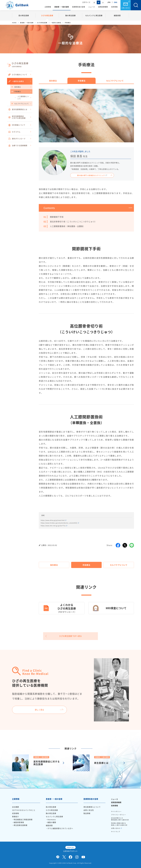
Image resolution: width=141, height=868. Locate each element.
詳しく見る (39, 710)
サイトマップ (116, 832)
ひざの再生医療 (47, 15)
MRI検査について (17, 125)
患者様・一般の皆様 (62, 7)
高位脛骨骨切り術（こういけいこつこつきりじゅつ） (73, 222)
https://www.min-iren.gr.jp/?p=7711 (53, 526)
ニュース (92, 7)
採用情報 (114, 7)
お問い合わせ (126, 8)
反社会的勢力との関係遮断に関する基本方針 (120, 819)
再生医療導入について (92, 807)
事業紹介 (16, 816)
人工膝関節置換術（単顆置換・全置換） (67, 226)
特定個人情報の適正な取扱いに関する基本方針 (119, 824)
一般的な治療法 (56, 23)
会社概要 (16, 807)
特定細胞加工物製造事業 (23, 819)
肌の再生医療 (24, 15)
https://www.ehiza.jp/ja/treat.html (53, 520)
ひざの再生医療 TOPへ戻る (70, 636)
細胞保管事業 (19, 822)
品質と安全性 (89, 810)
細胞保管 (117, 15)
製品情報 (87, 813)
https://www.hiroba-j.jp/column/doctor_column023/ (59, 523)
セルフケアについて (22, 104)
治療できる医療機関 (18, 146)
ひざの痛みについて (18, 75)
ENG (116, 2)
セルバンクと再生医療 (94, 15)
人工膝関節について (23, 98)
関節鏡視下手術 (57, 217)
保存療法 (18, 87)
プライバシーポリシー (119, 815)
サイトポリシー (116, 811)
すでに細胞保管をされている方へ (60, 828)
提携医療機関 (103, 7)
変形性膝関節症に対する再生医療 (17, 117)
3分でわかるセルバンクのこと (24, 810)
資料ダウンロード (17, 139)
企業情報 (48, 7)
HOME (14, 23)
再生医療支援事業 (21, 825)
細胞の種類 (52, 822)
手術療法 (18, 91)
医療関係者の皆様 (79, 7)
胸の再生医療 (70, 15)
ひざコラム (14, 132)
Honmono (52, 819)
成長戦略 (16, 813)
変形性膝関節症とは (18, 109)
